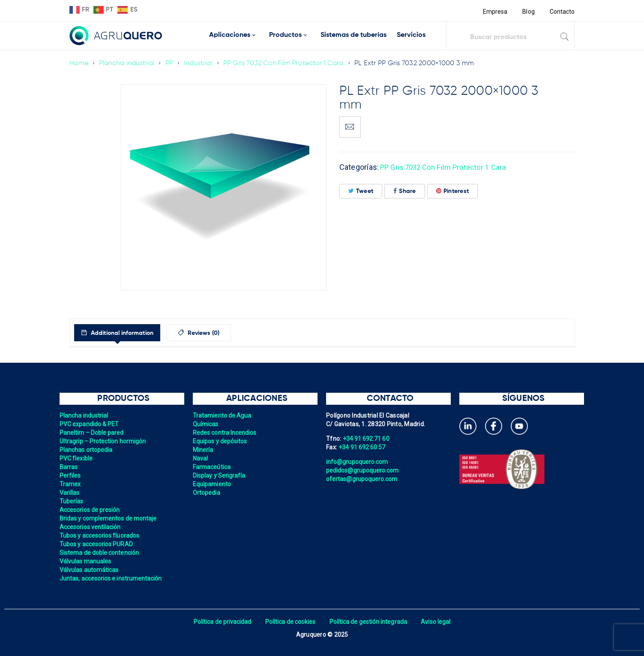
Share (405, 191)
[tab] (124, 333)
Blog (528, 12)
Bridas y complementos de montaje (109, 518)
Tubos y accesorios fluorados (100, 536)
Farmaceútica (212, 467)
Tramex (70, 484)
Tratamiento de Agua (223, 415)
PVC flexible (76, 458)
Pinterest (453, 191)
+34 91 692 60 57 (362, 447)
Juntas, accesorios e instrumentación (112, 578)
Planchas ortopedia (87, 450)
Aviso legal (439, 622)
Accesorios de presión (90, 510)
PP (171, 63)
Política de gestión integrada (369, 622)
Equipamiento (212, 484)
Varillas (70, 493)
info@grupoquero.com (358, 462)
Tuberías (72, 501)
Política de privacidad (220, 622)
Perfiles (70, 475)
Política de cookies (290, 622)
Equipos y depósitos (221, 441)
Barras (69, 467)
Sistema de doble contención (100, 553)
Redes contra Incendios (226, 433)
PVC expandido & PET (90, 424)
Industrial (200, 63)
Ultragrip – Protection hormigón (104, 441)
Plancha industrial (128, 63)
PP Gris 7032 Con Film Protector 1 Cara (288, 63)
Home (79, 63)
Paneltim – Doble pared (93, 433)
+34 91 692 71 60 (367, 439)
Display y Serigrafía (220, 475)
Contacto (562, 12)
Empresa (494, 12)
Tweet (361, 191)
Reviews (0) (220, 333)
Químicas (206, 424)
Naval (201, 458)
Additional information (129, 333)
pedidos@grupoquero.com (363, 470)
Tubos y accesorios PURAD (97, 544)
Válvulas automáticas (90, 570)
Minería (203, 450)
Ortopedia (207, 493)
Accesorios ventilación (91, 527)
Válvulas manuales (86, 561)
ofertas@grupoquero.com (363, 479)
